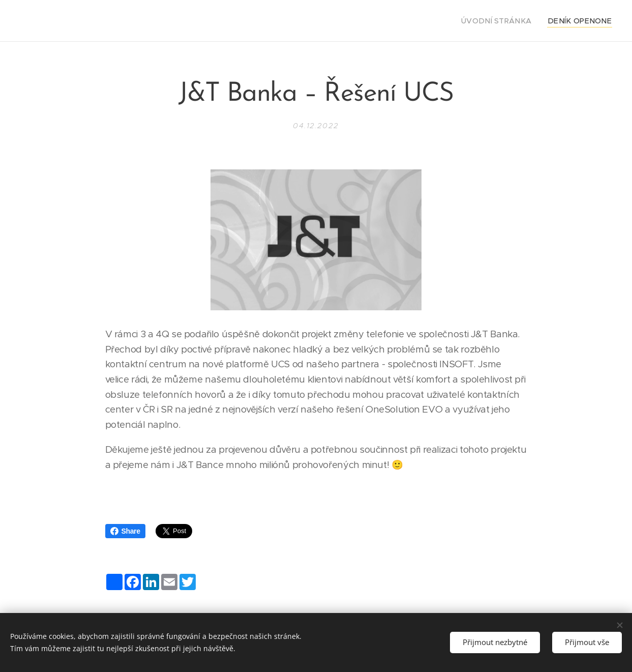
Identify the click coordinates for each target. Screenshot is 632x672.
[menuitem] (510, 21)
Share (125, 531)
